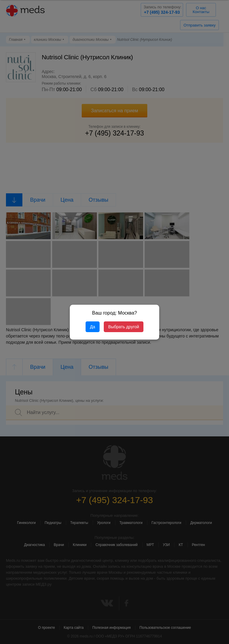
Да (93, 327)
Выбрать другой (124, 327)
